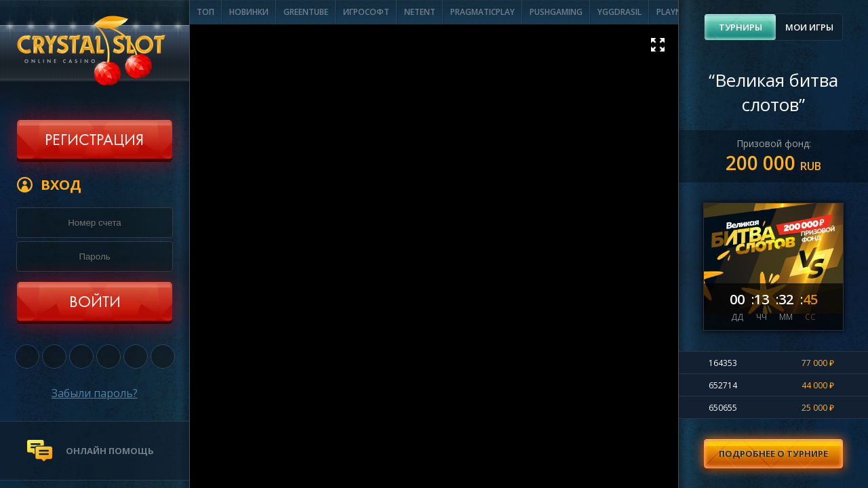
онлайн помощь (110, 451)
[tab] (740, 27)
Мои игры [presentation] (809, 27)
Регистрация (94, 141)
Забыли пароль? (95, 393)
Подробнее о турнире (773, 453)
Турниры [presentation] (741, 27)
